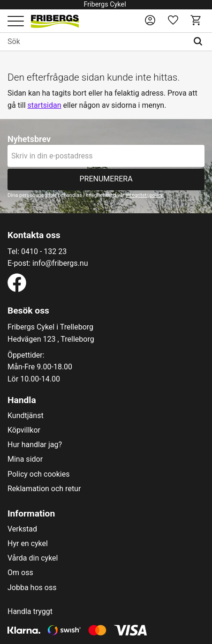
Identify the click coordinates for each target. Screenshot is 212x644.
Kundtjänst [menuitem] (26, 416)
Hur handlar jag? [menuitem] (35, 445)
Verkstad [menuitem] (22, 529)
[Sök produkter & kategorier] (94, 42)
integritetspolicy (144, 195)
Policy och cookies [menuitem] (38, 474)
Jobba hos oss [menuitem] (32, 588)
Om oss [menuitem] (20, 573)
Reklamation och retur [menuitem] (44, 489)
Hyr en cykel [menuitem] (28, 544)
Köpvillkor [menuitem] (24, 430)
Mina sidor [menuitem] (25, 459)
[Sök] (200, 42)
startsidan (45, 105)
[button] (16, 22)
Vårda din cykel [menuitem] (33, 558)
